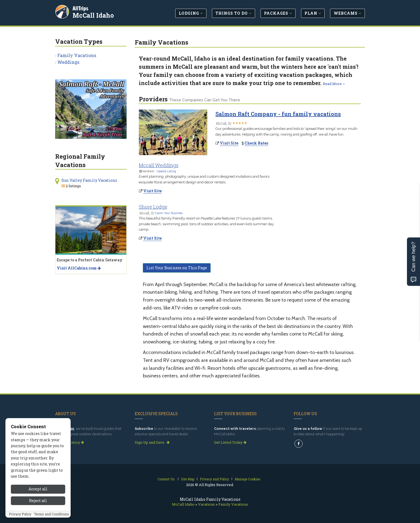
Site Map (188, 479)
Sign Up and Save (152, 442)
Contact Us (166, 479)
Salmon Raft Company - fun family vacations (278, 114)
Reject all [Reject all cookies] (38, 507)
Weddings (68, 62)
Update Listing (166, 171)
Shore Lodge (153, 207)
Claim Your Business (169, 213)
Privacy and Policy (214, 479)
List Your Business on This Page (177, 268)
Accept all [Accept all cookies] (38, 496)
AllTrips (81, 8)
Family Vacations (77, 55)
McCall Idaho (94, 15)
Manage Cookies (248, 479)
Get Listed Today (230, 442)
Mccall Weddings (159, 165)
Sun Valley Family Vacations (89, 180)
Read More (334, 84)
